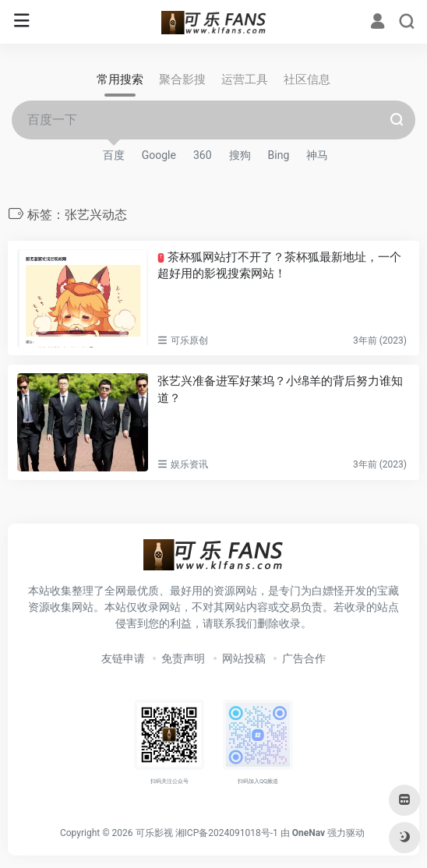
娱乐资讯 (189, 464)
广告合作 (304, 658)
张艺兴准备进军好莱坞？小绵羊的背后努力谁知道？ (280, 389)
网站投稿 (244, 658)
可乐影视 (154, 833)
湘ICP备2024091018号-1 (227, 833)
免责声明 (183, 658)
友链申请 (123, 658)
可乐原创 (189, 340)
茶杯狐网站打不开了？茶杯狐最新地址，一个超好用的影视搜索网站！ (279, 265)
